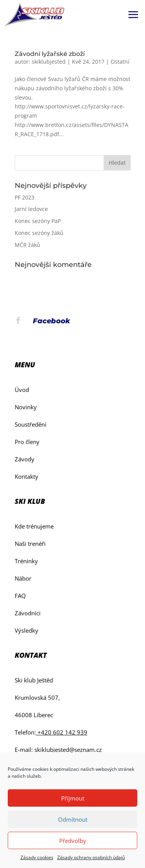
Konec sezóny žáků (39, 233)
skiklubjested (49, 62)
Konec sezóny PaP (38, 221)
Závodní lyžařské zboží (50, 54)
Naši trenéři (30, 544)
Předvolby (73, 841)
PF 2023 (25, 197)
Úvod (22, 390)
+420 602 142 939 (62, 732)
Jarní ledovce (31, 209)
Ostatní (120, 62)
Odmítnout (73, 819)
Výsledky (26, 630)
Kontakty (26, 476)
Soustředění (31, 424)
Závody (25, 459)
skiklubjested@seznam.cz (68, 750)
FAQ (20, 596)
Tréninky (26, 561)
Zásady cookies (37, 857)
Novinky (26, 407)
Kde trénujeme (34, 526)
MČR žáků (27, 245)
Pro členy (27, 442)
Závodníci (28, 613)
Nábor (23, 578)
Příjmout (73, 798)
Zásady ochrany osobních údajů (91, 857)
